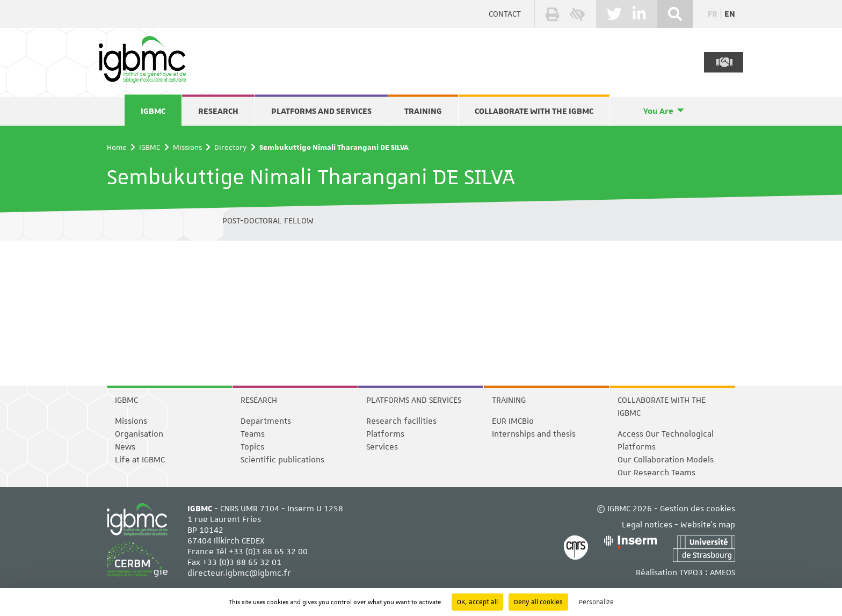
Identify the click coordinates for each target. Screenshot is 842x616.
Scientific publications (282, 460)
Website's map (708, 525)
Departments (266, 421)
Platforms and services (321, 111)
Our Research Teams (656, 473)
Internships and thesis (534, 434)
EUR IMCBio (513, 421)
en (730, 14)
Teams (253, 434)
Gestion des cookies (698, 509)
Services (382, 447)
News (125, 447)
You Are (658, 111)
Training (423, 111)
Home (117, 147)
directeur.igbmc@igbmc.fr (239, 573)
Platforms (385, 434)
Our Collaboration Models (666, 460)
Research (218, 111)
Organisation (139, 434)
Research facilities (401, 421)
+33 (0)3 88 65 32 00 (268, 552)
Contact (505, 14)
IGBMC (153, 111)
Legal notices (647, 525)
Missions (187, 147)
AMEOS (723, 572)
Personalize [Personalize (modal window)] (596, 602)
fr (713, 14)
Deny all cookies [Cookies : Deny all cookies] (538, 602)
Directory (231, 147)
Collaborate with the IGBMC (534, 111)
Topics (252, 447)
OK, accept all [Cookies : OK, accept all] (477, 602)
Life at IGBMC (140, 460)
